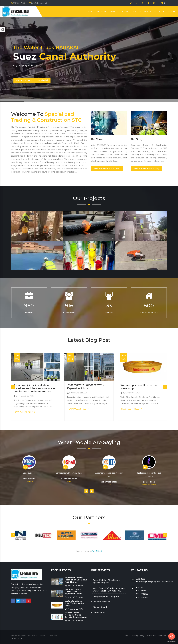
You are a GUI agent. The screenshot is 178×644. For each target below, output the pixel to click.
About (127, 635)
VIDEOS (125, 12)
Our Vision (97, 139)
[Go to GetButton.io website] (172, 641)
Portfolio (102, 12)
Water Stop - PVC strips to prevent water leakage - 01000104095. (109, 589)
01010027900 (142, 590)
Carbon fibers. (99, 612)
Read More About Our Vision (107, 168)
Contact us (150, 12)
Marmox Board (100, 607)
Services (115, 12)
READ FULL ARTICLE (25, 412)
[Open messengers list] (172, 636)
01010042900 (142, 594)
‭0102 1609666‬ (142, 597)
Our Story (137, 139)
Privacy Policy (138, 635)
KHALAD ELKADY (26, 396)
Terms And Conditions (156, 635)
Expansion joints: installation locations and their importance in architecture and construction (34, 388)
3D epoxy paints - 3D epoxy (106, 596)
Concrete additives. (102, 602)
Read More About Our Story (147, 168)
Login (172, 12)
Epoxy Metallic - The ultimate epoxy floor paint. (106, 581)
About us (136, 12)
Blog (90, 12)
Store (162, 12)
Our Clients (97, 551)
